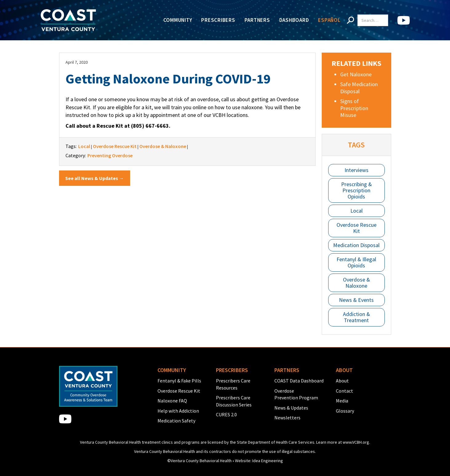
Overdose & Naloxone (356, 283)
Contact (344, 391)
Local (356, 211)
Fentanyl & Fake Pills (179, 381)
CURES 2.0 (226, 414)
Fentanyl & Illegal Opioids (356, 262)
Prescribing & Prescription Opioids (356, 190)
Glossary (345, 411)
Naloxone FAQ (172, 401)
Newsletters (287, 418)
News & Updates (291, 408)
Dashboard (294, 20)
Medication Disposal (356, 245)
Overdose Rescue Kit (356, 228)
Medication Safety (176, 421)
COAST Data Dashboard (299, 381)
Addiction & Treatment (356, 317)
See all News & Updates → (95, 178)
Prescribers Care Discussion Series (234, 401)
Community (178, 20)
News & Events (356, 300)
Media (342, 401)
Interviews (356, 170)
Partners (257, 20)
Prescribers (218, 20)
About (342, 381)
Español (329, 20)
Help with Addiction (178, 411)
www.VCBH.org (356, 442)
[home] (68, 20)
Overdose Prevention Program (296, 394)
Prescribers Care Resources (233, 384)
